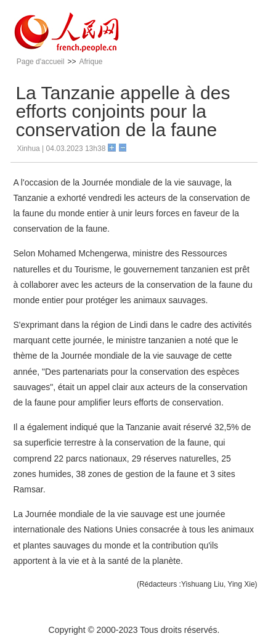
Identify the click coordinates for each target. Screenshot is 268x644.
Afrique (91, 62)
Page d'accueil (41, 62)
